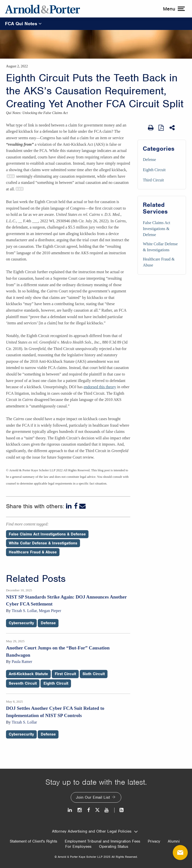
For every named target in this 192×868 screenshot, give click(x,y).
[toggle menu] (173, 9)
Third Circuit (153, 180)
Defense (149, 160)
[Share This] (172, 128)
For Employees (78, 847)
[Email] (82, 506)
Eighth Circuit (154, 170)
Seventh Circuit (23, 683)
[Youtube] (107, 810)
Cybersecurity (21, 623)
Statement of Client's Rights (33, 841)
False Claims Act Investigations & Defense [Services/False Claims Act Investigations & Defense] (156, 229)
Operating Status (114, 847)
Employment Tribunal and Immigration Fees (102, 841)
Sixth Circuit (94, 674)
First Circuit (65, 674)
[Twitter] (97, 810)
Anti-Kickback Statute (28, 674)
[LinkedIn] (69, 506)
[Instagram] (80, 810)
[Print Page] (151, 128)
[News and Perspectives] (119, 810)
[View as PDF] (161, 127)
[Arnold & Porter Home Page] (42, 9)
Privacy (154, 841)
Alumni (174, 841)
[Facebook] (76, 506)
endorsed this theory (100, 387)
